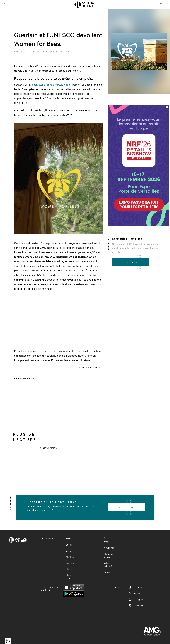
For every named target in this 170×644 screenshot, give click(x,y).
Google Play (74, 594)
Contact (108, 572)
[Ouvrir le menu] (3, 5)
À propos (107, 540)
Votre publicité (108, 564)
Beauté (69, 551)
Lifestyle (70, 569)
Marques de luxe (70, 577)
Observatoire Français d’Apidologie (50, 84)
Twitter (135, 593)
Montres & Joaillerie (70, 560)
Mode (69, 539)
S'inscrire (130, 262)
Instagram (136, 599)
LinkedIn (135, 587)
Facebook (136, 605)
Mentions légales (108, 555)
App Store (74, 587)
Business (70, 545)
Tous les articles (47, 448)
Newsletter (109, 548)
